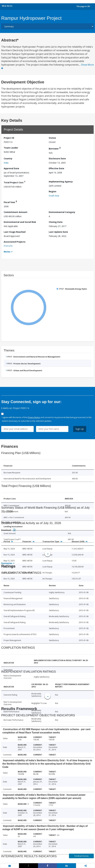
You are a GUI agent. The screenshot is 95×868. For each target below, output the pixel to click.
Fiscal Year (10, 202)
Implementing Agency (61, 182)
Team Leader (11, 148)
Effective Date (56, 168)
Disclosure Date (57, 158)
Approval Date (11, 168)
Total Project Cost (15, 182)
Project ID (9, 138)
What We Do (7, 6)
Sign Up (80, 429)
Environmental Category (62, 212)
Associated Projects (15, 242)
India (6, 163)
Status (52, 138)
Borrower (55, 148)
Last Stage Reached (15, 232)
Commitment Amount (16, 212)
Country (8, 158)
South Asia (54, 196)
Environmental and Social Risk (20, 222)
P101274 (8, 246)
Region (53, 191)
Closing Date (56, 222)
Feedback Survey (81, 856)
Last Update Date (58, 232)
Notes (7, 252)
